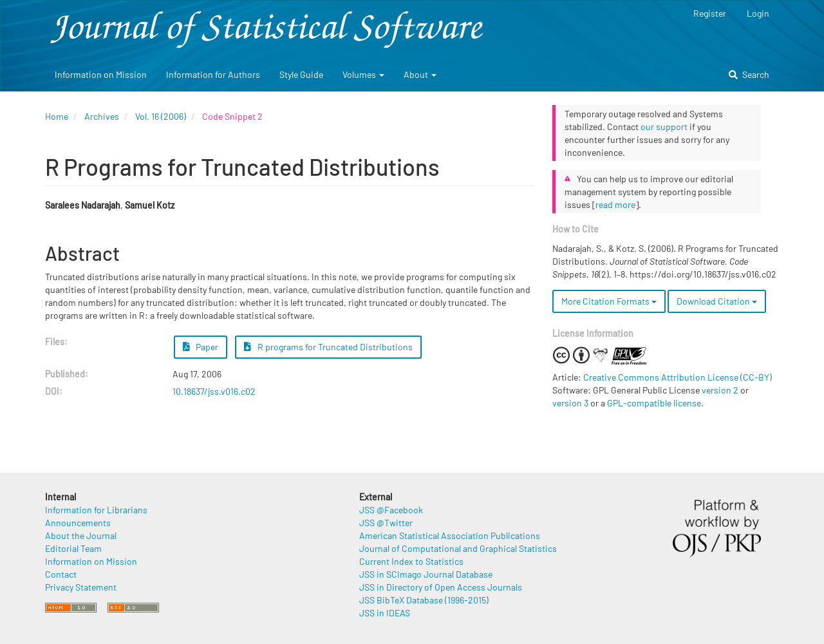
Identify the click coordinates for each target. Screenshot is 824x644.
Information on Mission (101, 74)
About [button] (420, 74)
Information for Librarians (96, 510)
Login (758, 13)
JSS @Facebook (391, 510)
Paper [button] (201, 347)
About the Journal (81, 535)
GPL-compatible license (654, 403)
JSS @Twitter (386, 523)
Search (749, 74)
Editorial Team (73, 548)
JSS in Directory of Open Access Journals (441, 587)
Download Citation (717, 301)
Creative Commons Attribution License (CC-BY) (678, 377)
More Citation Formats (609, 301)
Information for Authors (213, 74)
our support (664, 127)
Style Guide (301, 74)
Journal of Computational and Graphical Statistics (458, 548)
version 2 (720, 390)
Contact (61, 574)
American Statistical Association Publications (450, 535)
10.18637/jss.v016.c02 (214, 391)
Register (710, 13)
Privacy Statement (81, 587)
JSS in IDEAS (385, 613)
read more (615, 204)
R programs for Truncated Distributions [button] (328, 347)
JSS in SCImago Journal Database (426, 574)
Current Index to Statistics (411, 561)
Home (57, 116)
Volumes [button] (363, 74)
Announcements (78, 523)
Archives (102, 116)
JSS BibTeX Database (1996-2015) (424, 600)
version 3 (570, 403)
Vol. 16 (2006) (161, 116)
